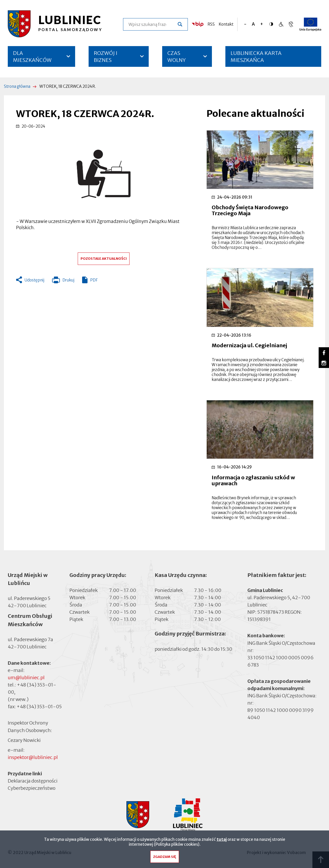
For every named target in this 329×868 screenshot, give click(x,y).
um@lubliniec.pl (26, 678)
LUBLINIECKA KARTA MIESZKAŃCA (256, 58)
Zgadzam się (165, 858)
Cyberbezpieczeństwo (32, 788)
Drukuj (63, 281)
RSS (211, 24)
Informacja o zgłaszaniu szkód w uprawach (253, 480)
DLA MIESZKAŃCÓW (32, 56)
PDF (94, 280)
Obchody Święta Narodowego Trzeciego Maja (250, 210)
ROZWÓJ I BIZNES (106, 56)
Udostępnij (34, 280)
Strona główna (17, 86)
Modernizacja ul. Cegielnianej (249, 345)
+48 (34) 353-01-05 (39, 707)
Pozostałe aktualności (104, 259)
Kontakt (226, 24)
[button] (103, 174)
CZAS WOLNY (177, 56)
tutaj (222, 840)
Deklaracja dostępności (33, 781)
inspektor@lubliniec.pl (33, 757)
